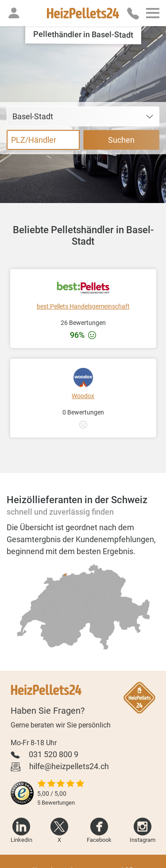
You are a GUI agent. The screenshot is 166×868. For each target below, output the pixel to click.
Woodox (83, 396)
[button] (14, 13)
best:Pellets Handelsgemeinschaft (83, 306)
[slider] (61, 784)
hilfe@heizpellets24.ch (69, 766)
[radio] (82, 598)
